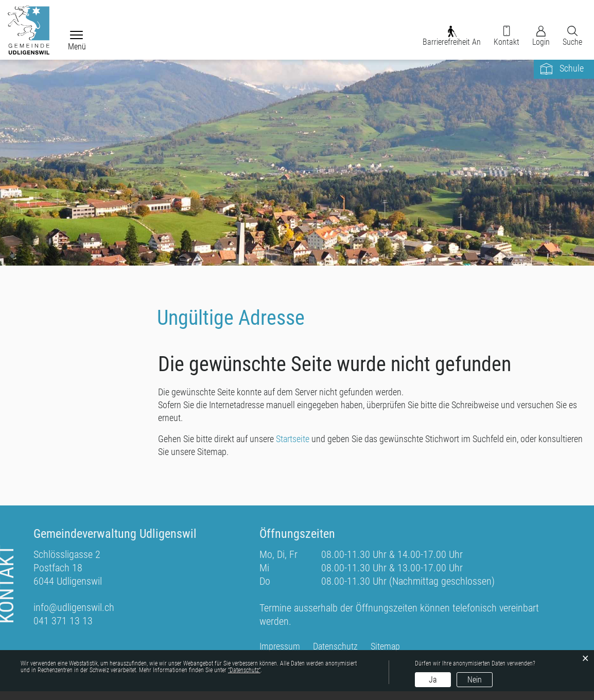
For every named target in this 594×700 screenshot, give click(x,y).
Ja (433, 680)
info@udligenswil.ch (74, 616)
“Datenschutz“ (244, 670)
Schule (572, 74)
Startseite (293, 447)
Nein (475, 680)
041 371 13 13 (63, 629)
